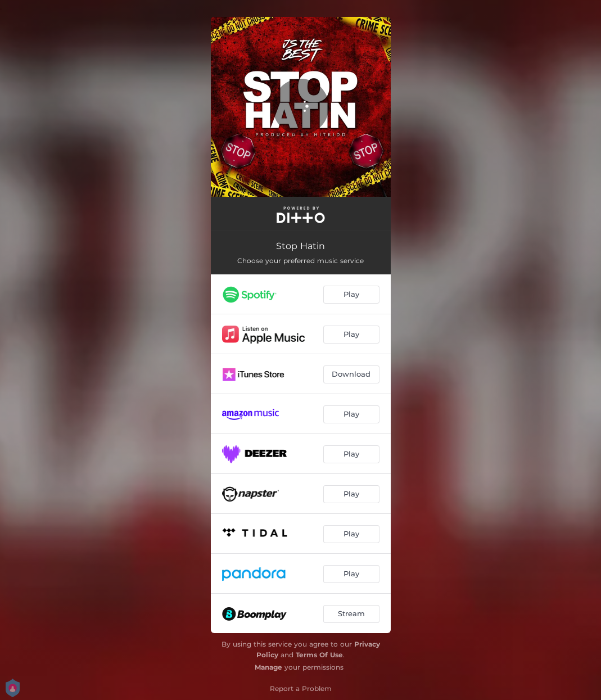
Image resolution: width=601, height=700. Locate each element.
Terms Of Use (319, 655)
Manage (268, 667)
